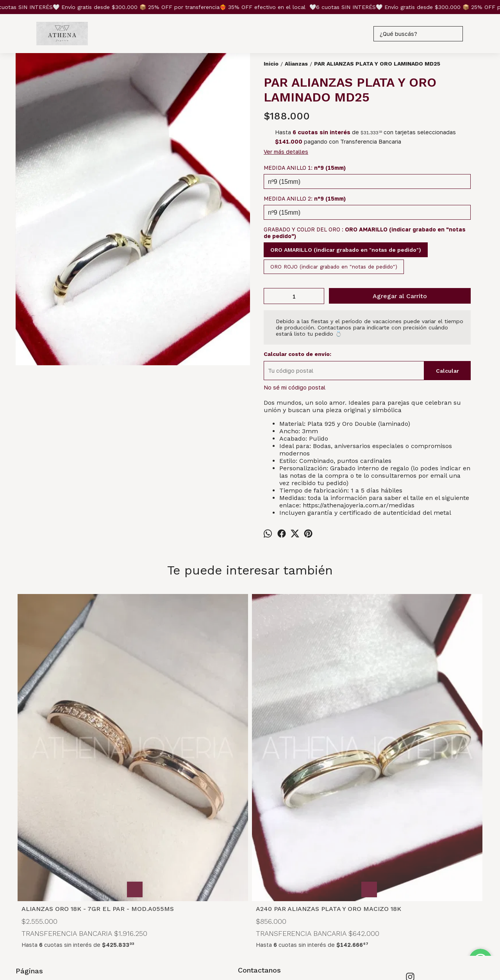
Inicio (23, 850)
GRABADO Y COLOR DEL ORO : (365, 233)
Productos (30, 858)
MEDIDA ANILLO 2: (305, 198)
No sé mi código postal (295, 387)
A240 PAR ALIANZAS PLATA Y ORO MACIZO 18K (191, 756)
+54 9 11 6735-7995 (270, 872)
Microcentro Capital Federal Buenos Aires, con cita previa (280, 855)
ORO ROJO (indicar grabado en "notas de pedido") (334, 267)
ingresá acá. (258, 948)
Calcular (447, 371)
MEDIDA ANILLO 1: (305, 168)
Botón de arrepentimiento (298, 948)
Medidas (27, 867)
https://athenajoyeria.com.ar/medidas (359, 505)
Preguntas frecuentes (45, 876)
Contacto (28, 884)
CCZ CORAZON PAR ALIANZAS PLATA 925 (303, 756)
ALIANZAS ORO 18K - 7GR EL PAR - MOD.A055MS (73, 756)
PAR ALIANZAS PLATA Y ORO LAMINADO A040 (417, 756)
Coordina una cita (38, 893)
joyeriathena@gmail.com (276, 886)
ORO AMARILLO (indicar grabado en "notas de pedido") (346, 250)
